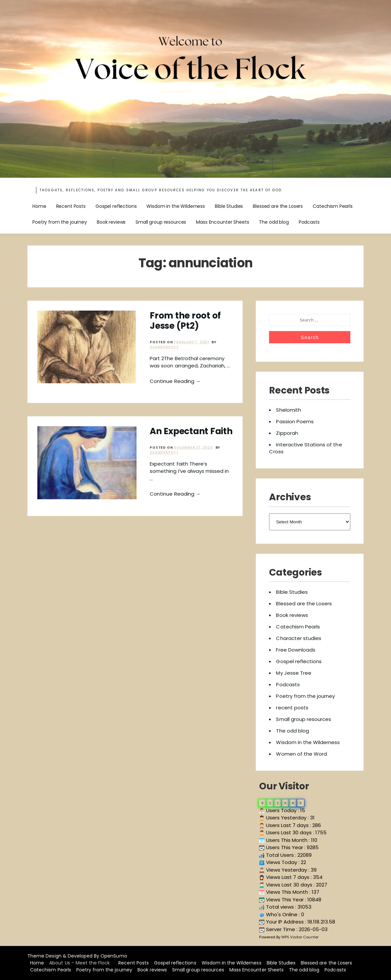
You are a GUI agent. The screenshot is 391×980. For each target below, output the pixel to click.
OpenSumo (114, 956)
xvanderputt (164, 347)
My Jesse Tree (294, 673)
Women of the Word (301, 754)
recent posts (292, 708)
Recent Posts (71, 206)
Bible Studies (229, 206)
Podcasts (309, 222)
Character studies (299, 638)
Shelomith (288, 410)
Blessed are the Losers (278, 206)
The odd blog (274, 222)
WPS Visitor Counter (300, 937)
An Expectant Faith (191, 431)
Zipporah (287, 433)
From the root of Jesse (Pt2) (185, 321)
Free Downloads (296, 650)
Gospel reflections (116, 206)
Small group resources (161, 222)
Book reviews (111, 222)
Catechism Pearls (333, 206)
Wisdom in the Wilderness (176, 206)
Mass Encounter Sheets (222, 222)
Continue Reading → (175, 381)
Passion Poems (295, 421)
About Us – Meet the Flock (79, 963)
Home (39, 206)
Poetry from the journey (60, 222)
